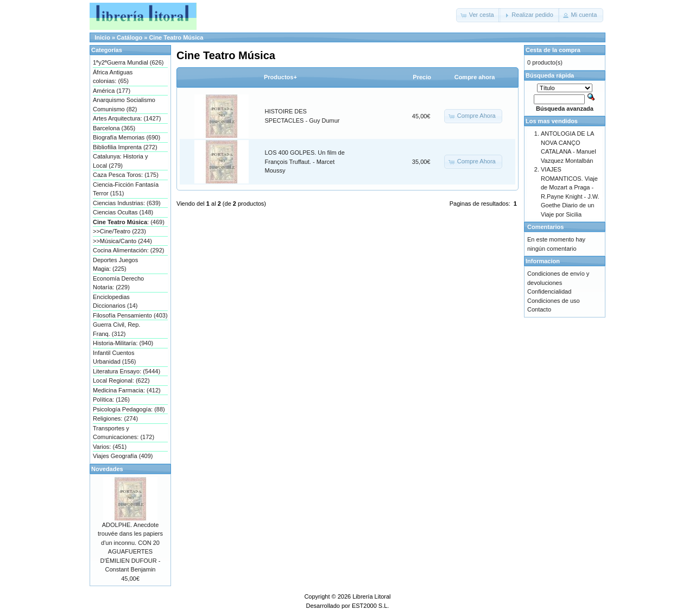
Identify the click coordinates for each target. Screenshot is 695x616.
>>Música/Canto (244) (122, 241)
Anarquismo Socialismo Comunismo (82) (124, 104)
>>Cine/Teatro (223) (119, 231)
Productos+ (280, 77)
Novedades (107, 469)
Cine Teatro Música (176, 37)
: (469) (129, 222)
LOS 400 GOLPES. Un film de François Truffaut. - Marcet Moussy (305, 161)
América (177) (112, 91)
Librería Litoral (371, 596)
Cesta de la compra (553, 50)
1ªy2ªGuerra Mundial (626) (128, 62)
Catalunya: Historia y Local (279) (121, 161)
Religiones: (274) (115, 418)
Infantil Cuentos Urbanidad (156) (115, 357)
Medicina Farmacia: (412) (127, 390)
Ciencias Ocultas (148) (123, 212)
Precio (422, 77)
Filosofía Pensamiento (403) (130, 315)
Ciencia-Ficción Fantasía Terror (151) (126, 189)
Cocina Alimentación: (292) (128, 250)
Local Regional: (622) (121, 380)
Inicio (102, 37)
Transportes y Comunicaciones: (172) (124, 433)
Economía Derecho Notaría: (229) (118, 283)
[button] (478, 15)
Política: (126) (111, 399)
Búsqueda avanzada (565, 109)
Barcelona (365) (114, 128)
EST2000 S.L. (371, 606)
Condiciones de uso (554, 301)
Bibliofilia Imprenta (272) (125, 147)
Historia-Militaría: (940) (123, 343)
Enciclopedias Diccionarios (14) (115, 301)
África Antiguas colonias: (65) (113, 77)
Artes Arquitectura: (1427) (127, 118)
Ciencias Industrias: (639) (127, 203)
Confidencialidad (549, 291)
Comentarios (545, 227)
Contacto (539, 309)
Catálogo (129, 37)
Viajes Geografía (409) (123, 456)
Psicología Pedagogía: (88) (129, 409)
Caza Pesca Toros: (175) (126, 175)
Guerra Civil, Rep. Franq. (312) (116, 329)
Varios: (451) (110, 447)
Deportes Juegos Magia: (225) (115, 265)
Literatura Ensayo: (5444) (127, 371)
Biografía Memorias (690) (127, 137)
